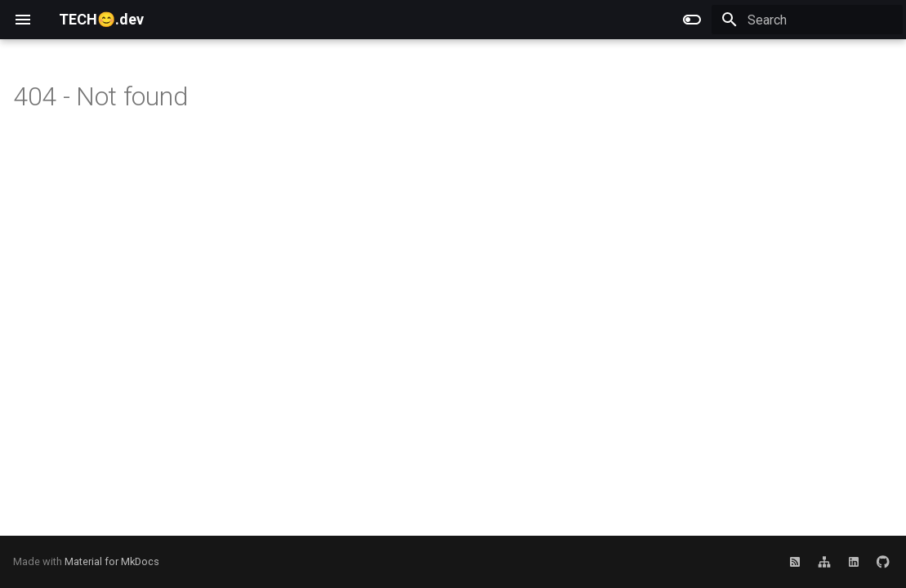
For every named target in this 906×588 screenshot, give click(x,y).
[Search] (807, 20)
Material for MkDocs (112, 561)
